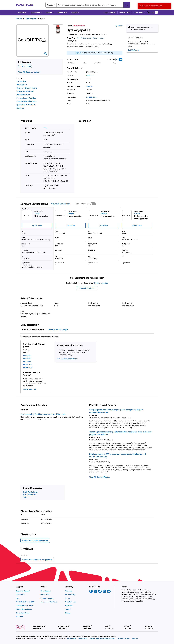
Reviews (20, 108)
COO (29, 66)
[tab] (21, 19)
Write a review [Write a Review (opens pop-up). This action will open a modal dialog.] (86, 38)
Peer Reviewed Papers (26, 101)
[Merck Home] (25, 5)
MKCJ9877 (27, 355)
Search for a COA (29, 389)
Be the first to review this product (38, 560)
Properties (21, 81)
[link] (27, 591)
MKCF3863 (27, 361)
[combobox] (88, 5)
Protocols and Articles (26, 98)
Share (119, 26)
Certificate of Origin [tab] (58, 330)
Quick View (37, 225)
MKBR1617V (28, 368)
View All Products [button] (87, 288)
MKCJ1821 (27, 358)
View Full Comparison (61, 204)
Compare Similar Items (27, 88)
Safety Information (25, 91)
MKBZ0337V (28, 364)
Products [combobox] (50, 5)
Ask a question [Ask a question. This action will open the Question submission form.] (99, 38)
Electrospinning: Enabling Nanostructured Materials (43, 414)
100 (45, 128)
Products (19, 19)
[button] (110, 12)
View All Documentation (29, 72)
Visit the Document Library (67, 359)
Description (22, 85)
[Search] (127, 5)
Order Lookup (125, 12)
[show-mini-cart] (153, 12)
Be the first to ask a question (35, 541)
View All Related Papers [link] (100, 477)
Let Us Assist (134, 50)
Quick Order (138, 12)
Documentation (23, 95)
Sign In (79, 53)
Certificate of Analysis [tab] (33, 330)
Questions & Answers (26, 105)
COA (21, 66)
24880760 (89, 86)
